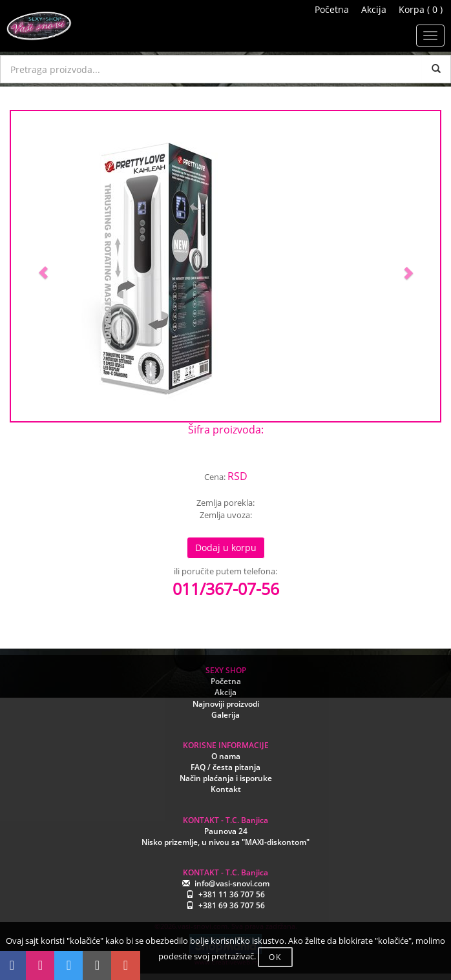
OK (275, 957)
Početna (332, 9)
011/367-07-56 (226, 589)
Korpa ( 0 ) (421, 9)
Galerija (226, 715)
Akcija (374, 9)
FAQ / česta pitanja (226, 767)
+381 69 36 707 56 (232, 905)
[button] (43, 266)
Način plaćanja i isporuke (226, 778)
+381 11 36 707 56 (232, 894)
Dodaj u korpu (226, 547)
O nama (226, 756)
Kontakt (226, 789)
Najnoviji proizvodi (226, 704)
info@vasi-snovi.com (232, 883)
